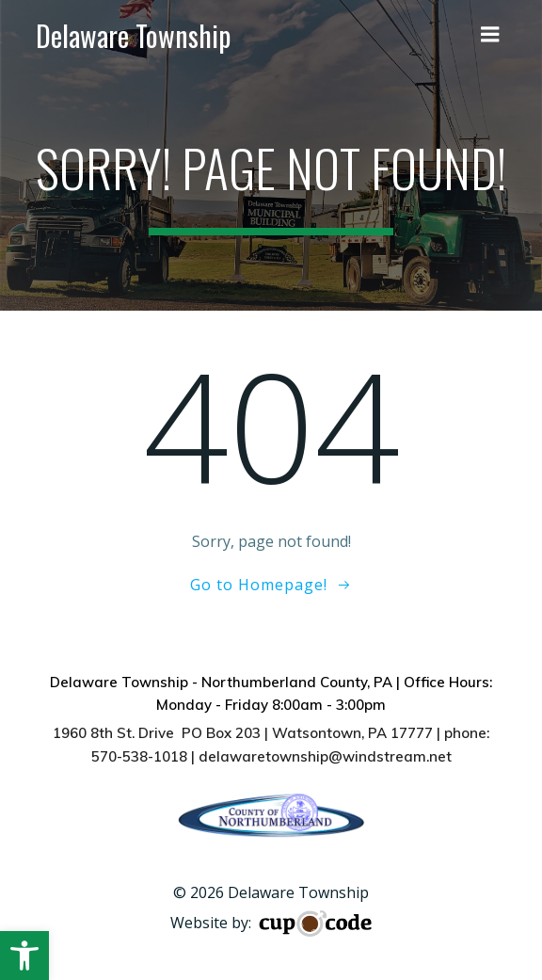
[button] (24, 956)
